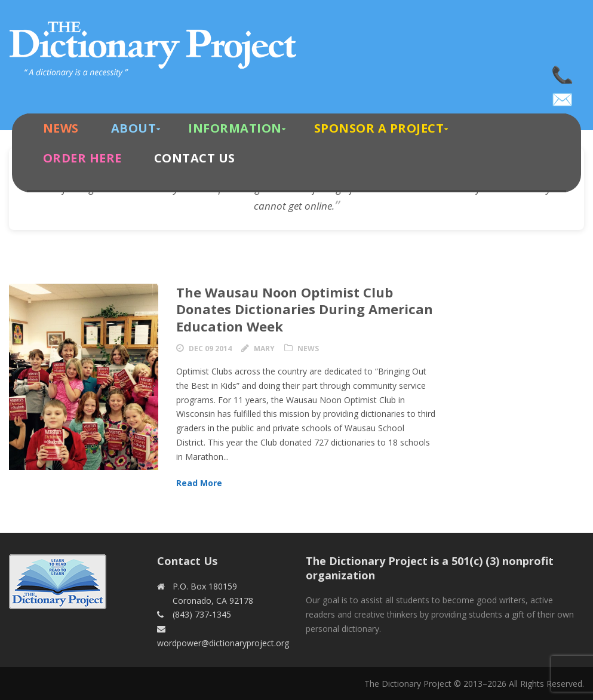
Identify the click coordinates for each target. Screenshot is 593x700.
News (61, 128)
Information (235, 128)
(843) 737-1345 (563, 72)
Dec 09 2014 (210, 349)
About (134, 128)
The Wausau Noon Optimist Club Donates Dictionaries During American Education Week (305, 309)
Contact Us (195, 158)
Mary (264, 349)
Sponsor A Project (379, 128)
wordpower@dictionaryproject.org (563, 96)
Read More (199, 483)
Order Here (82, 158)
